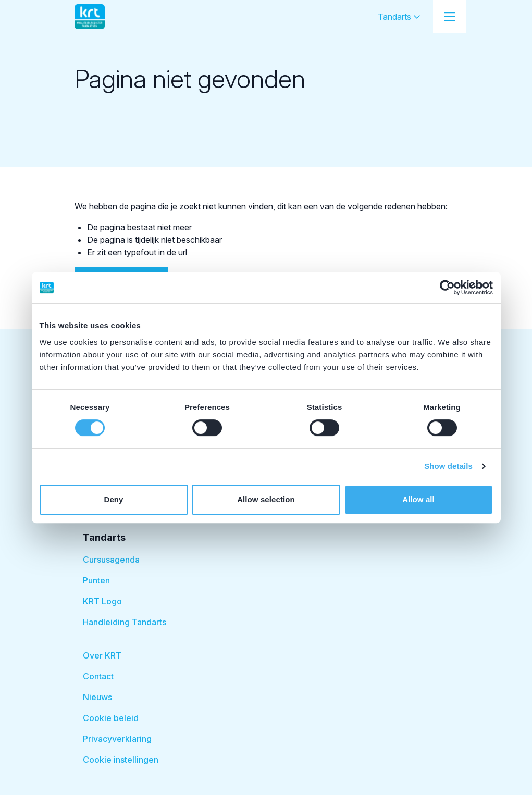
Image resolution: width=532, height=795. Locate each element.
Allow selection (266, 499)
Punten (96, 580)
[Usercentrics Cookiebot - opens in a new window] (447, 288)
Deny (113, 499)
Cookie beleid (111, 718)
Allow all (418, 499)
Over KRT (102, 655)
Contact (98, 676)
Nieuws (97, 697)
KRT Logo (102, 601)
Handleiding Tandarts (125, 622)
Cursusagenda (111, 560)
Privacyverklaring (117, 739)
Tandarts (399, 17)
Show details (448, 466)
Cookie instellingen (121, 760)
